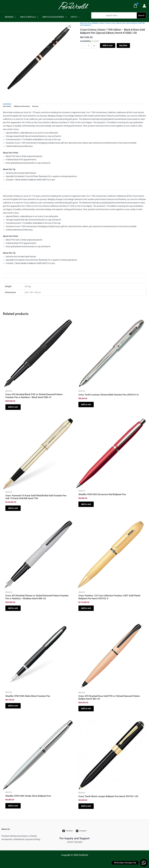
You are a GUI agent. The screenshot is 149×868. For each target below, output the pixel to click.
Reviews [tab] (35, 106)
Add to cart (108, 45)
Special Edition (132, 23)
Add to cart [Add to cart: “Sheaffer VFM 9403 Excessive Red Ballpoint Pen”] (86, 504)
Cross (114, 23)
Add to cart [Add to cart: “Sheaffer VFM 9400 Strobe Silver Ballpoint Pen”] (13, 806)
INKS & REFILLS (29, 17)
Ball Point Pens (86, 23)
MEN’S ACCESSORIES (55, 17)
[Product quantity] (89, 46)
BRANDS (11, 17)
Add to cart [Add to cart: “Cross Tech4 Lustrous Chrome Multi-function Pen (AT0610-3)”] (86, 404)
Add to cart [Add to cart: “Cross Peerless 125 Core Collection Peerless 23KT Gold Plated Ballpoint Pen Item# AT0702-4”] (86, 608)
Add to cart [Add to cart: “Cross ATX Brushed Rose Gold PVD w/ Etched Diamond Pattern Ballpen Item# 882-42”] (86, 708)
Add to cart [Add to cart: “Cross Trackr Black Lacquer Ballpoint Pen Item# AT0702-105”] (86, 806)
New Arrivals (121, 23)
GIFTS (75, 17)
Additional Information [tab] (22, 106)
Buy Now (123, 45)
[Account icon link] (144, 6)
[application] (15, 17)
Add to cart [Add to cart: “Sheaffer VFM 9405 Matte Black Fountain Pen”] (13, 706)
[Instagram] (81, 831)
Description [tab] (7, 106)
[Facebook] (68, 831)
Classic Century (105, 23)
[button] (119, 20)
